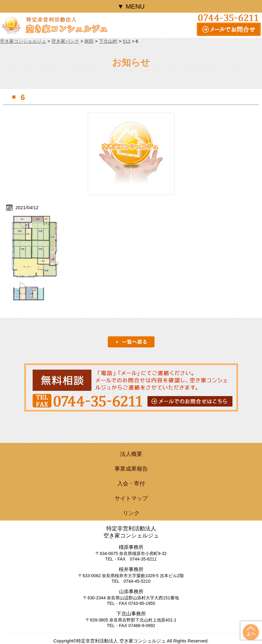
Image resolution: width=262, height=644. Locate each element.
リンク (131, 513)
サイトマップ (131, 498)
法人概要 (131, 454)
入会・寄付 (131, 484)
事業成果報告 (131, 469)
